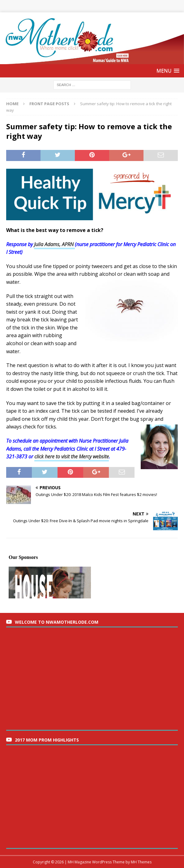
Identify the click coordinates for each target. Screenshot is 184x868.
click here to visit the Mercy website (72, 457)
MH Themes (141, 862)
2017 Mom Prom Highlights (47, 740)
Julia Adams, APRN (54, 244)
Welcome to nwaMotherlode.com (57, 622)
